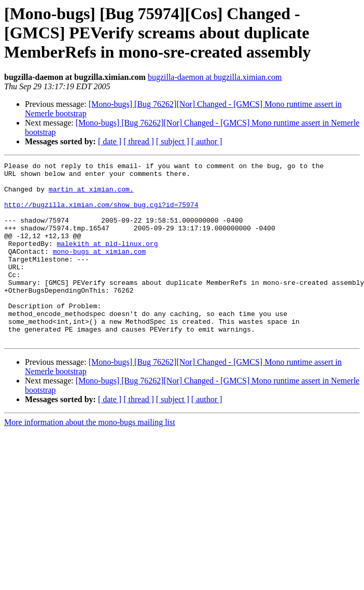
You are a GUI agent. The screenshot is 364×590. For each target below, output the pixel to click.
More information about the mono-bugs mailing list (90, 458)
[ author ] (207, 141)
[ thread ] (139, 141)
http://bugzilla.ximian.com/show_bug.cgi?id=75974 (101, 214)
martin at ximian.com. (91, 195)
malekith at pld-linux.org (107, 260)
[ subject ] (173, 141)
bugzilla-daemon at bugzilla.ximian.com (215, 77)
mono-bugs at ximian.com (99, 270)
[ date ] (110, 141)
